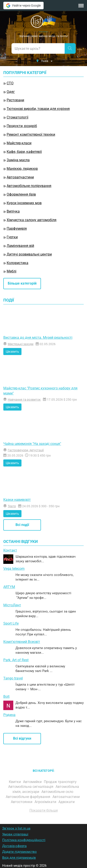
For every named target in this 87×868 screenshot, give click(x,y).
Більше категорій (22, 283)
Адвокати (67, 802)
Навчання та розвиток (24, 400)
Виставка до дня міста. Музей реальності (38, 338)
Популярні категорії (25, 73)
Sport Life (11, 623)
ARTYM (9, 587)
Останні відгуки (21, 542)
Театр (12, 506)
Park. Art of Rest (16, 660)
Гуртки (12, 237)
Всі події (22, 525)
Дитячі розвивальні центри (29, 254)
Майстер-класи (19, 143)
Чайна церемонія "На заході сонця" (32, 444)
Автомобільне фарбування (28, 797)
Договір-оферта (14, 846)
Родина (9, 715)
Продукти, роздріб (22, 126)
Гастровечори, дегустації (26, 450)
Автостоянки (22, 802)
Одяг (11, 92)
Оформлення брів (21, 194)
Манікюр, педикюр (22, 169)
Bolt (6, 697)
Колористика (17, 263)
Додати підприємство (19, 852)
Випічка (13, 211)
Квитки (15, 782)
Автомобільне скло (58, 792)
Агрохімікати (46, 802)
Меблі (12, 271)
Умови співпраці (15, 834)
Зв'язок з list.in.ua (16, 828)
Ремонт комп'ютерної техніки (31, 134)
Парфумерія (17, 229)
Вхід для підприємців (19, 858)
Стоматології (17, 117)
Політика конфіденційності (24, 840)
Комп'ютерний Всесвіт (22, 642)
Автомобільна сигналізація (31, 787)
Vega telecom (14, 569)
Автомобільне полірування (29, 186)
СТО (10, 83)
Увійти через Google (23, 6)
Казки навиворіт (17, 500)
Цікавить (12, 352)
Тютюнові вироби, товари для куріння (38, 109)
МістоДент (12, 605)
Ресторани (15, 100)
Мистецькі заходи (21, 344)
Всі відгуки (22, 738)
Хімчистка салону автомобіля (32, 220)
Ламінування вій (20, 246)
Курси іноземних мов (24, 203)
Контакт (10, 550)
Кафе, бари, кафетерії (24, 152)
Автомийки (33, 782)
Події (9, 300)
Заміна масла (18, 160)
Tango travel (13, 678)
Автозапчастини (20, 177)
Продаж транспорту (61, 782)
